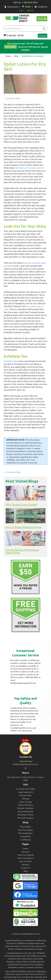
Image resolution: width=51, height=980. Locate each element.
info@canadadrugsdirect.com (25, 764)
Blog (16, 56)
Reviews (25, 864)
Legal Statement (26, 792)
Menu (42, 19)
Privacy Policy (25, 795)
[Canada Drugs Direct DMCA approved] (25, 913)
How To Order (25, 861)
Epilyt (32, 127)
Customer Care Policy (25, 789)
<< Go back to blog (12, 98)
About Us (26, 852)
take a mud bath (39, 407)
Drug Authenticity (25, 811)
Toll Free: (26, 3)
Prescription (26, 827)
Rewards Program (25, 818)
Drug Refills (25, 836)
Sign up (30, 10)
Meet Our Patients (26, 855)
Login (21, 10)
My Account (11, 7)
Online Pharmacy (25, 805)
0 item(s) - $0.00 (14, 35)
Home (8, 56)
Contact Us (41, 7)
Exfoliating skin (10, 361)
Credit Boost (25, 840)
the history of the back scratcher (30, 168)
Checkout (42, 36)
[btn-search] (44, 29)
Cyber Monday (25, 802)
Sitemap (25, 798)
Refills (26, 7)
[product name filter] (26, 28)
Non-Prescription (25, 830)
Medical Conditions (25, 808)
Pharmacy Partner (26, 815)
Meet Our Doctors (26, 858)
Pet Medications (26, 833)
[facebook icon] (25, 768)
